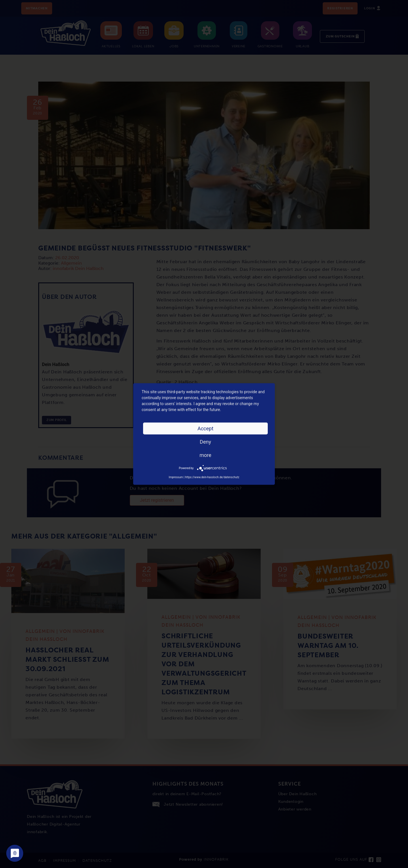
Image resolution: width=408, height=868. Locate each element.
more (205, 455)
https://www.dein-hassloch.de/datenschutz (212, 477)
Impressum (176, 477)
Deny (205, 442)
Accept (205, 428)
